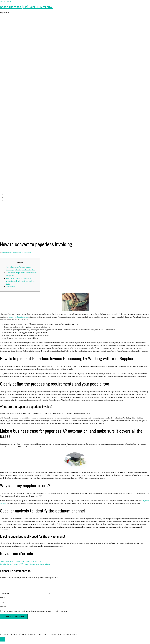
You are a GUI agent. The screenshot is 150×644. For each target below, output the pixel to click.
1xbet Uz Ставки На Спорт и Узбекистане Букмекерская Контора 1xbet (25, 564)
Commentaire (5, 596)
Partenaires (8, 203)
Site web (3, 609)
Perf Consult (8, 192)
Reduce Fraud (11, 287)
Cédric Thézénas (10, 197)
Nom (2, 600)
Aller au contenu (6, 1)
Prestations (8, 195)
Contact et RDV (10, 200)
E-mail (3, 605)
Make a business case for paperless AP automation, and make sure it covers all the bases (20, 281)
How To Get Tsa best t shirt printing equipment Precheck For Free (23, 561)
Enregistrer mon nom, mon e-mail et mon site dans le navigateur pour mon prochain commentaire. (35, 614)
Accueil (7, 189)
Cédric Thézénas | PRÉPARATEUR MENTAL (27, 7)
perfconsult (5, 253)
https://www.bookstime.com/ (18, 317)
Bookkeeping (27, 253)
